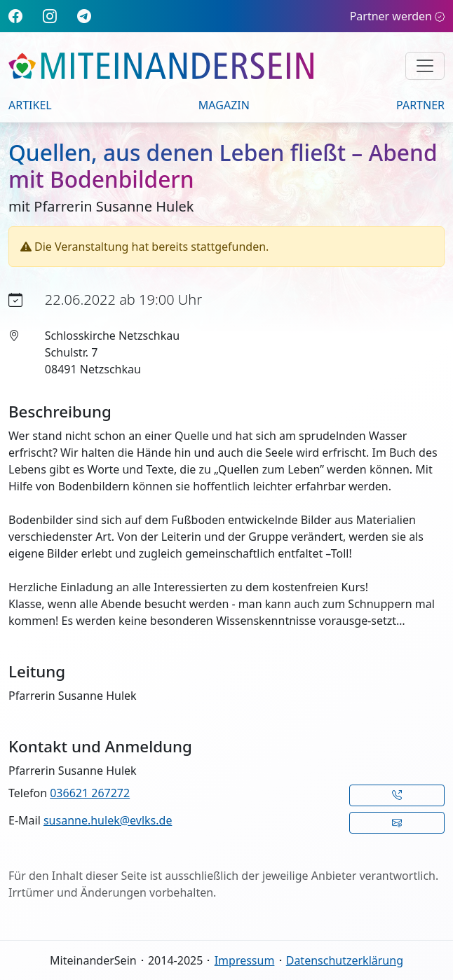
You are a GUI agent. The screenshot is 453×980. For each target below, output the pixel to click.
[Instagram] (50, 16)
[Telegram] (84, 16)
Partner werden (397, 16)
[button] (397, 795)
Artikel (30, 105)
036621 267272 (90, 793)
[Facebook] (15, 16)
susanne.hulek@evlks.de (108, 820)
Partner (420, 105)
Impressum (245, 960)
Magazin (224, 105)
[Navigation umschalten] (425, 66)
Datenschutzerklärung (345, 960)
